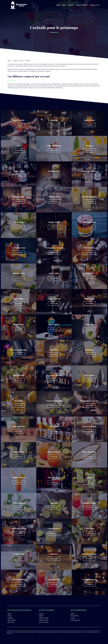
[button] (19, 125)
